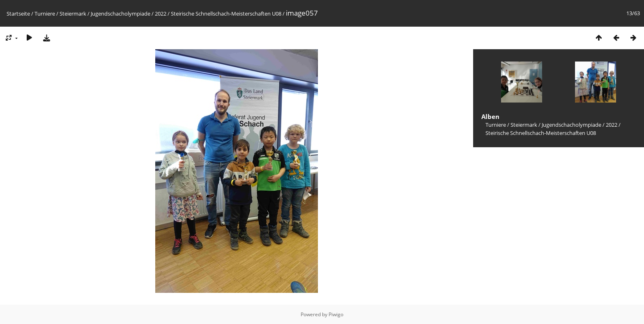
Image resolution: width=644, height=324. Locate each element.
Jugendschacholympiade (121, 14)
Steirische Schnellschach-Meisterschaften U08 (226, 14)
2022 (161, 14)
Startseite (18, 14)
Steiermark (73, 14)
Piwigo (336, 314)
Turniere (45, 14)
